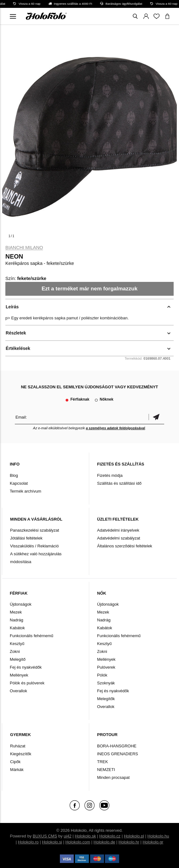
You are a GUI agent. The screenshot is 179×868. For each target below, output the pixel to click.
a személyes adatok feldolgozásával (115, 428)
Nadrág (17, 620)
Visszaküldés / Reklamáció (34, 546)
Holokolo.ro (28, 842)
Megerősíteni (156, 417)
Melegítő (18, 659)
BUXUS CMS (45, 836)
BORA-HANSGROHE (117, 746)
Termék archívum (26, 491)
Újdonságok (21, 604)
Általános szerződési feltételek (125, 546)
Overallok (18, 691)
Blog (14, 475)
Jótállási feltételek (26, 538)
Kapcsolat (19, 483)
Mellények (19, 675)
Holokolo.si (52, 842)
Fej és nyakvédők (26, 667)
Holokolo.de (104, 842)
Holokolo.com (78, 842)
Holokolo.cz (110, 836)
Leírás (12, 307)
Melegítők (106, 699)
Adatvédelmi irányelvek (118, 530)
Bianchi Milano (24, 248)
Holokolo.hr (129, 842)
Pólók (102, 675)
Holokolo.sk (85, 836)
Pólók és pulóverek (27, 683)
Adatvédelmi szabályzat (119, 538)
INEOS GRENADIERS (118, 754)
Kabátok (17, 628)
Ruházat (18, 746)
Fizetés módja (110, 475)
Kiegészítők (21, 754)
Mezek (16, 612)
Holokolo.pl (134, 836)
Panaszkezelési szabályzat (35, 530)
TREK (103, 762)
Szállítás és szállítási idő (119, 483)
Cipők (15, 762)
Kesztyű (17, 644)
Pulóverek (106, 667)
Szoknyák (106, 683)
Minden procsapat (113, 777)
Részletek (16, 333)
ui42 (68, 836)
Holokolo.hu (158, 836)
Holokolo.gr (153, 842)
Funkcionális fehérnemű (32, 636)
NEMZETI (106, 770)
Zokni (15, 651)
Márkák (17, 770)
